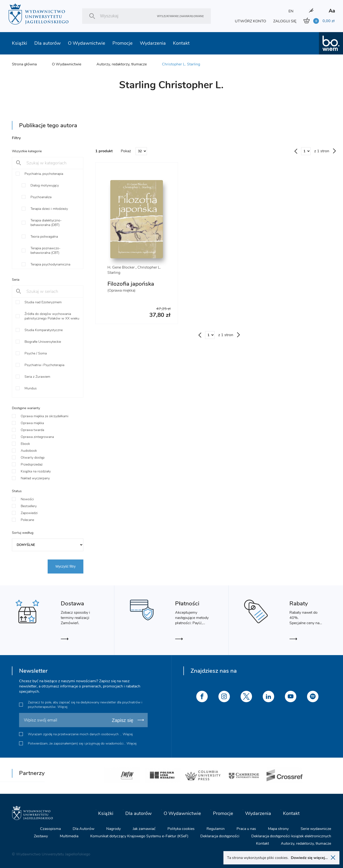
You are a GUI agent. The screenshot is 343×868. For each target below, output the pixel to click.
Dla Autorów (83, 829)
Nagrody (113, 829)
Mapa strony (278, 829)
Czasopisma (50, 829)
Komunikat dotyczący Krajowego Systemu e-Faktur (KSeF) (139, 836)
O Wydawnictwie (87, 43)
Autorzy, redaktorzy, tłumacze (122, 64)
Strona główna (24, 64)
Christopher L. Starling (181, 64)
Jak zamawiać (144, 829)
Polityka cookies (181, 829)
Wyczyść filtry (66, 566)
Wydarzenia (153, 43)
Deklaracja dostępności (220, 836)
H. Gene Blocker (121, 267)
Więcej (62, 707)
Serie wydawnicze (316, 829)
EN (291, 11)
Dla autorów (48, 43)
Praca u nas (246, 829)
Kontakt (181, 43)
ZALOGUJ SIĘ (285, 21)
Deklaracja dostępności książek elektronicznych (291, 836)
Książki (20, 43)
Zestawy (41, 836)
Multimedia (69, 836)
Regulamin (216, 829)
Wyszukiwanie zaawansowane (180, 16)
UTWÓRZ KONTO (250, 21)
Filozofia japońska (131, 284)
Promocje (123, 43)
